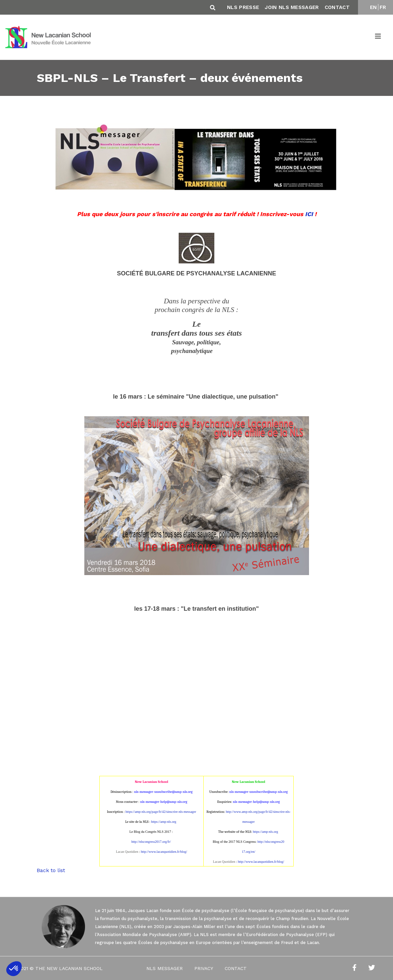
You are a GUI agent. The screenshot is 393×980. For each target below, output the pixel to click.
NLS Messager (164, 968)
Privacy (204, 968)
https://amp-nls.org (164, 822)
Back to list (51, 870)
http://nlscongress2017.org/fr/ (151, 842)
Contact (337, 7)
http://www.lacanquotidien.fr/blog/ (164, 852)
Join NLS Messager (292, 7)
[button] (14, 969)
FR (383, 7)
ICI (309, 214)
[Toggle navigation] (378, 37)
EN (373, 7)
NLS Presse (243, 7)
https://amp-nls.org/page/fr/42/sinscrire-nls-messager (161, 812)
